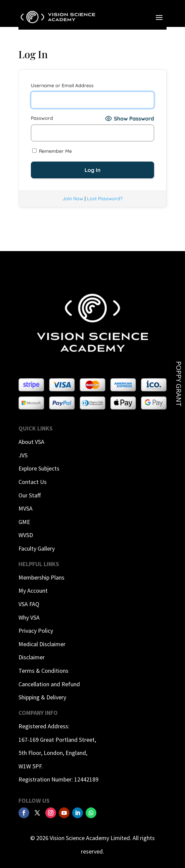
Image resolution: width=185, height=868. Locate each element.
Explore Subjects (39, 468)
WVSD (26, 535)
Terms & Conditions (43, 671)
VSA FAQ (29, 604)
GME (24, 522)
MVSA (26, 508)
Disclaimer (32, 657)
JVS (23, 455)
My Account (33, 591)
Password (42, 118)
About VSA (31, 442)
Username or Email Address (62, 85)
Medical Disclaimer (42, 644)
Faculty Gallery (37, 548)
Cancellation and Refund (49, 684)
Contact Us (33, 482)
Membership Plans (41, 577)
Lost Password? (105, 199)
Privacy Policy (36, 631)
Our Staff (30, 495)
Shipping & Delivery (42, 697)
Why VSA (29, 617)
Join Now (73, 199)
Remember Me (52, 151)
